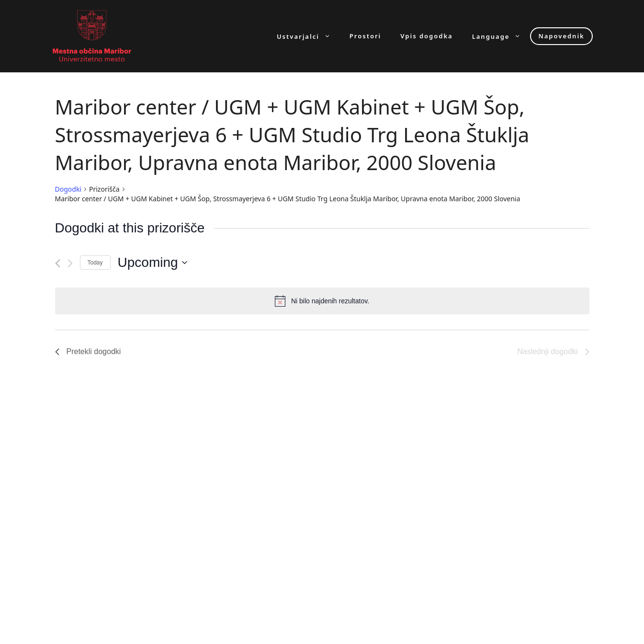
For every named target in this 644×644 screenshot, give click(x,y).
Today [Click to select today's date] (95, 263)
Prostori (365, 36)
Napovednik (561, 36)
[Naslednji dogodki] (70, 263)
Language (501, 36)
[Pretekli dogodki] (58, 263)
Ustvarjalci (308, 36)
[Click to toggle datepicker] (153, 263)
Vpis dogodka (426, 36)
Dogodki (68, 189)
